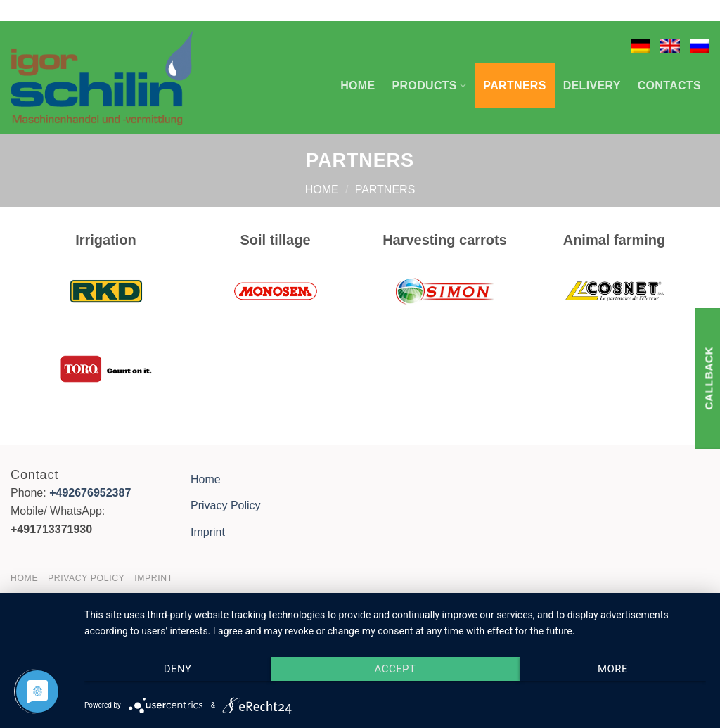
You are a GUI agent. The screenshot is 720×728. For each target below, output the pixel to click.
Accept (396, 669)
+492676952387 (90, 493)
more (613, 669)
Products (430, 85)
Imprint (208, 532)
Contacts (669, 85)
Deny (178, 669)
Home (358, 85)
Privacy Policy (226, 505)
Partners (514, 85)
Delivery (592, 85)
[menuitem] (641, 46)
